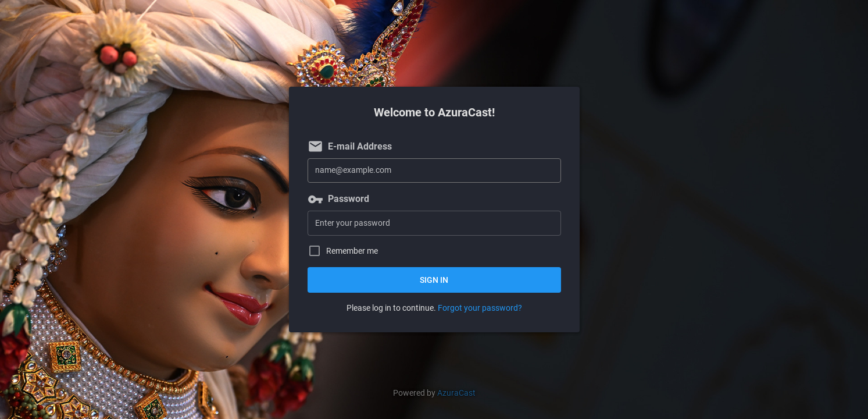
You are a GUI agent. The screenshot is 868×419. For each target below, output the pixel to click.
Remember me (352, 251)
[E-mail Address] (434, 171)
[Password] (434, 223)
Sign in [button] (434, 280)
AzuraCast (456, 393)
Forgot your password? (480, 308)
